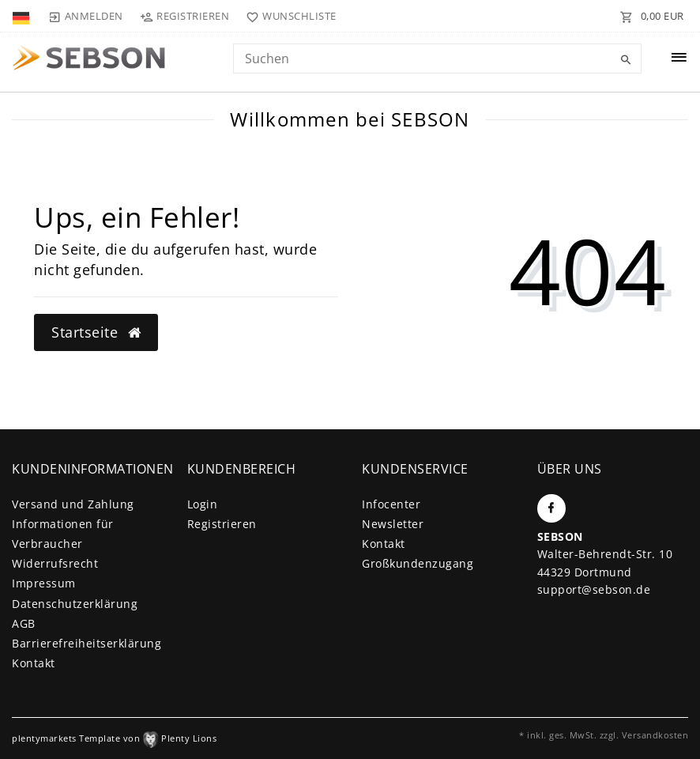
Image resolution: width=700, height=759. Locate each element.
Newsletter (393, 524)
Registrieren (222, 524)
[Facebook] (551, 508)
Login (203, 504)
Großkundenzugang (418, 563)
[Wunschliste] (288, 16)
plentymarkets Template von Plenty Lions (114, 738)
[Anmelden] (85, 16)
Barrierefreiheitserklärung (87, 643)
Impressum (44, 583)
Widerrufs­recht (55, 563)
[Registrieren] (185, 16)
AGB (24, 623)
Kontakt (34, 663)
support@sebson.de (594, 589)
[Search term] (437, 59)
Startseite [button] (96, 332)
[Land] (23, 16)
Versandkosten (655, 735)
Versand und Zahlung (73, 504)
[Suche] (626, 60)
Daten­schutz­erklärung (75, 604)
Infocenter (391, 504)
